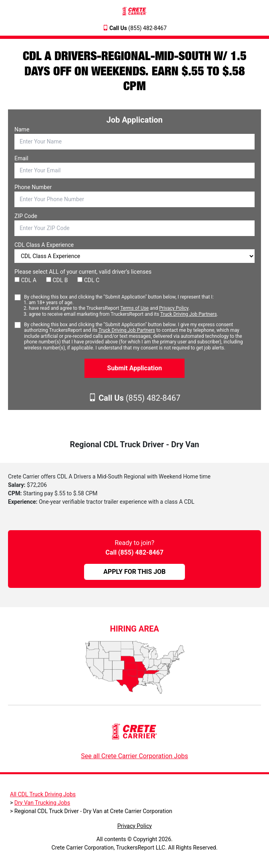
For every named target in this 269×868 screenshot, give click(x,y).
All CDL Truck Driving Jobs (43, 794)
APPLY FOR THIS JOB (134, 572)
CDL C (88, 280)
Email (21, 158)
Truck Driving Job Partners (188, 314)
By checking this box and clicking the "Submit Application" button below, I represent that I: (121, 306)
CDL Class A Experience (44, 245)
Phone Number (33, 187)
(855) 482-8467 (138, 28)
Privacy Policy (174, 308)
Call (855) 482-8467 (135, 552)
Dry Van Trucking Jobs (42, 803)
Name (22, 129)
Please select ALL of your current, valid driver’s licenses (83, 272)
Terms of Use (134, 308)
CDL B (57, 280)
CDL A (25, 280)
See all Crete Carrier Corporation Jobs (134, 756)
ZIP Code (26, 216)
